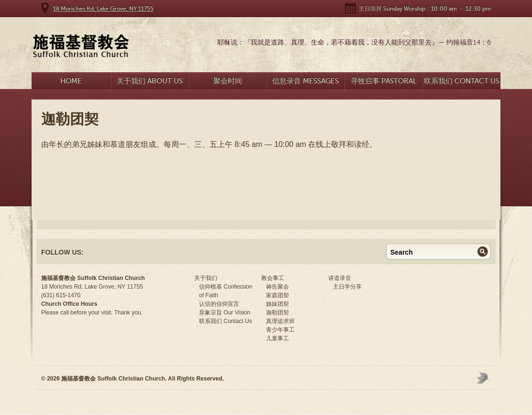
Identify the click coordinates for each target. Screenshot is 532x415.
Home (71, 81)
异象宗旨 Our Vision (225, 313)
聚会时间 (228, 81)
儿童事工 (277, 338)
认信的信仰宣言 (219, 304)
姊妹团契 (277, 304)
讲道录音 (340, 278)
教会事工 (273, 278)
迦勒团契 (277, 313)
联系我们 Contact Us (462, 81)
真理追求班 (280, 321)
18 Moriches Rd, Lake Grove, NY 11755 (103, 9)
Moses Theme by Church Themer (484, 377)
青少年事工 (280, 330)
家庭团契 (277, 295)
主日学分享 (347, 287)
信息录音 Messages (305, 81)
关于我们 (206, 278)
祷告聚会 (277, 287)
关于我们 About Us (150, 81)
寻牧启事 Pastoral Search (384, 83)
